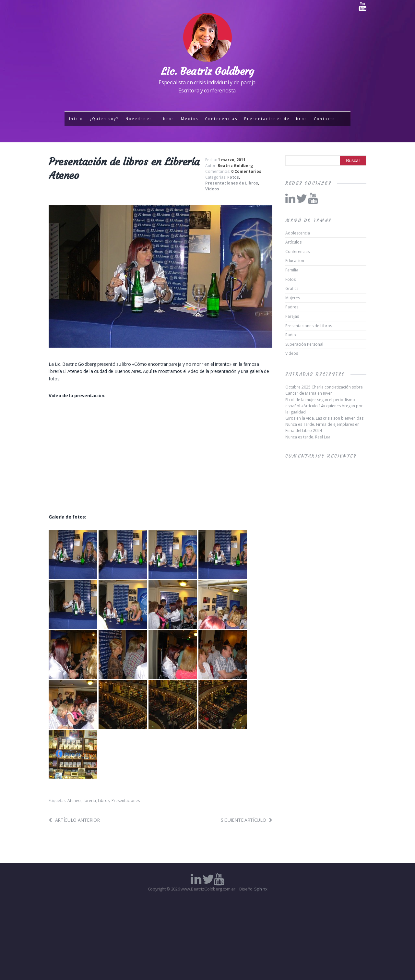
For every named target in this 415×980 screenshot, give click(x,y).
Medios (190, 119)
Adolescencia (298, 233)
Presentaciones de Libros (276, 119)
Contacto (325, 119)
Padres (292, 307)
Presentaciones (126, 801)
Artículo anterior (74, 820)
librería (89, 801)
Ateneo (74, 801)
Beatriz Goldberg (235, 166)
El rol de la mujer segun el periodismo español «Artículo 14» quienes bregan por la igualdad (324, 406)
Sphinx (261, 889)
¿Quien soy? (104, 119)
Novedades (139, 119)
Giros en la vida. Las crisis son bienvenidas (324, 418)
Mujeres (293, 298)
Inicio (76, 119)
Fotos (233, 177)
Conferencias (221, 119)
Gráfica (292, 288)
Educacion (295, 261)
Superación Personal (304, 344)
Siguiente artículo (247, 820)
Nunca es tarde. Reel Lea (308, 437)
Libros (166, 119)
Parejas (292, 316)
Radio (291, 335)
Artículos (293, 242)
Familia (292, 270)
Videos (212, 189)
